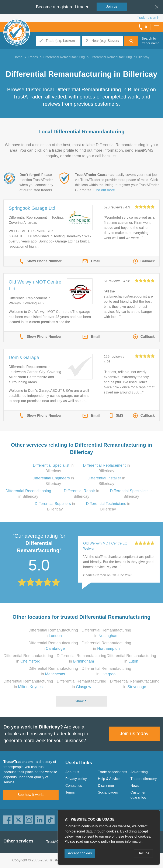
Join (112, 6)
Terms (70, 792)
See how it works (31, 795)
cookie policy (100, 842)
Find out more (104, 190)
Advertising (139, 772)
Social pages (108, 792)
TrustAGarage (57, 842)
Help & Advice (109, 779)
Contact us (74, 786)
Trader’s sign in (148, 18)
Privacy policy (76, 779)
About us (72, 772)
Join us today (134, 733)
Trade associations (112, 772)
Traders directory (144, 779)
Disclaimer (106, 786)
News (135, 786)
